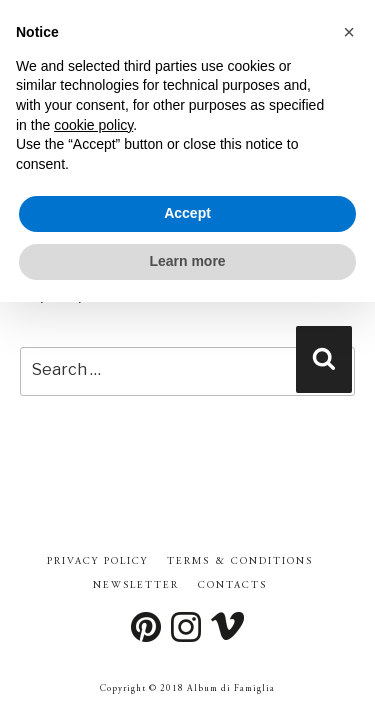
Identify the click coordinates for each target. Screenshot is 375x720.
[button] (349, 32)
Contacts (232, 586)
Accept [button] (187, 213)
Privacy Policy (97, 562)
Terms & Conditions (240, 562)
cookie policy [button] (93, 125)
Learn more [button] (187, 261)
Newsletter (136, 586)
